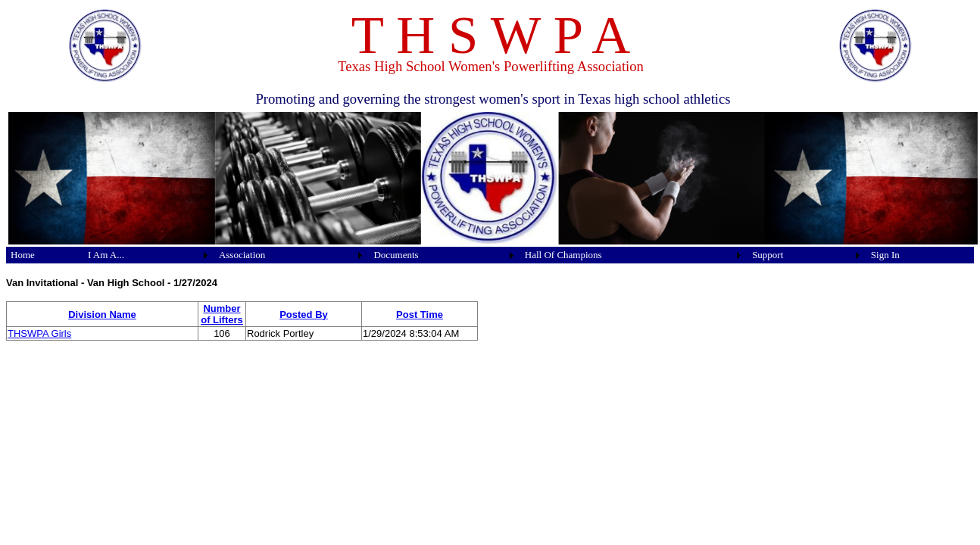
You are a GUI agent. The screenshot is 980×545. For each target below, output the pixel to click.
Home (23, 255)
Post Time (420, 315)
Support (768, 255)
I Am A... (106, 255)
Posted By (304, 315)
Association (242, 255)
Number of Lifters (222, 314)
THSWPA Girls (39, 333)
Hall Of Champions (563, 255)
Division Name (102, 315)
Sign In (885, 255)
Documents (396, 255)
